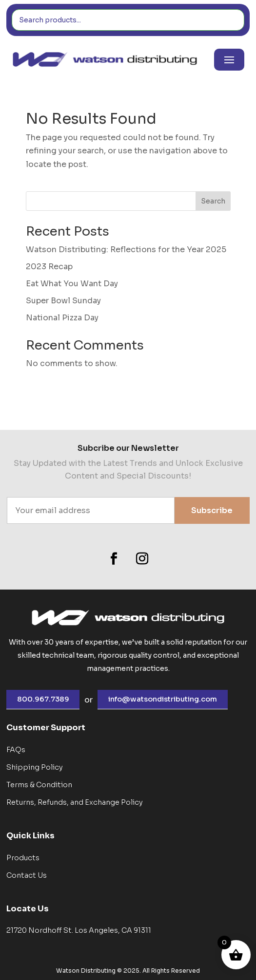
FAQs (16, 750)
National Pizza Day (62, 318)
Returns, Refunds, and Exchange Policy (75, 802)
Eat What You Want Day (72, 284)
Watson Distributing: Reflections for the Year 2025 (126, 250)
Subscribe (212, 510)
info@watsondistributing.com (163, 699)
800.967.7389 (43, 699)
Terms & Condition (39, 785)
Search (213, 201)
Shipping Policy (35, 767)
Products (23, 858)
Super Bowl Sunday (63, 301)
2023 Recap (49, 267)
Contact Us (27, 875)
